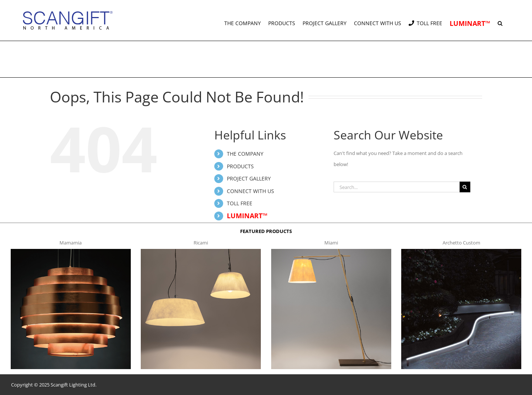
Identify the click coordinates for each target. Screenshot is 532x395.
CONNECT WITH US (250, 191)
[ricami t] (201, 251)
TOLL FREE (240, 203)
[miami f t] (331, 251)
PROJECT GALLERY (249, 178)
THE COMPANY (245, 154)
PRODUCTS (240, 166)
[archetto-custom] (461, 251)
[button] (500, 20)
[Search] (465, 187)
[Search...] (397, 187)
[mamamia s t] (71, 251)
